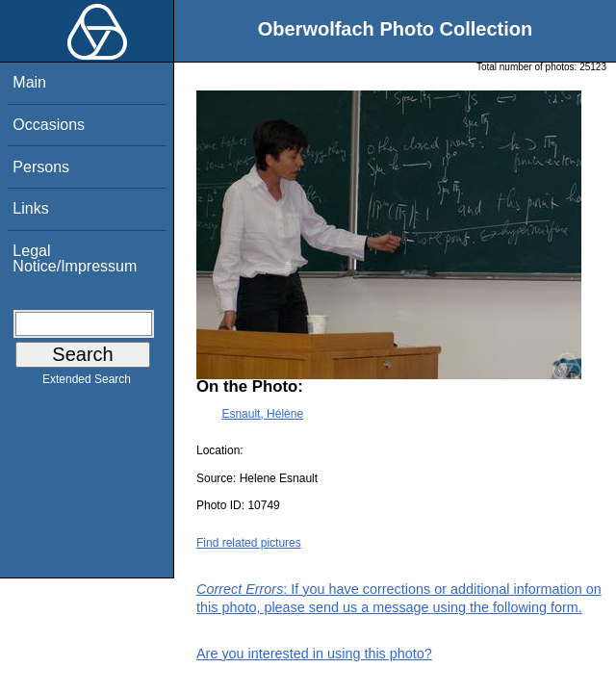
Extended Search (87, 383)
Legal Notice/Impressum (75, 258)
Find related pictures (249, 543)
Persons (41, 167)
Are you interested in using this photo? (314, 654)
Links (30, 208)
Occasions (49, 125)
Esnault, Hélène (262, 414)
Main (29, 82)
